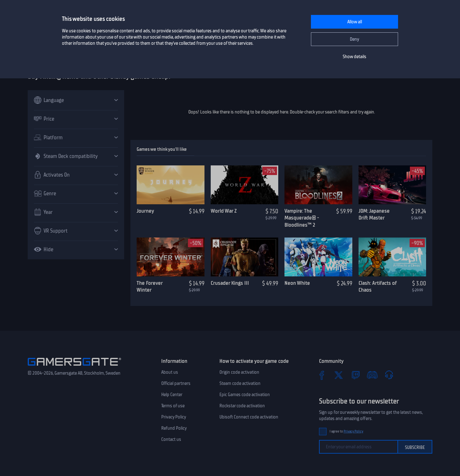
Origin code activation (239, 372)
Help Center (172, 395)
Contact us (171, 439)
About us (170, 372)
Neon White (297, 283)
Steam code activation (240, 383)
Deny (354, 39)
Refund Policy (174, 428)
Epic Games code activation (245, 395)
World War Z (224, 211)
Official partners (176, 383)
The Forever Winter (150, 287)
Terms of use (173, 406)
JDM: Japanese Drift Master (374, 214)
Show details (354, 57)
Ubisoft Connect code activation (249, 417)
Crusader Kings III (230, 283)
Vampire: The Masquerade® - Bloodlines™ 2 (302, 218)
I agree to (346, 431)
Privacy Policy (174, 417)
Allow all (355, 22)
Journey (145, 211)
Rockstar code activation (242, 406)
